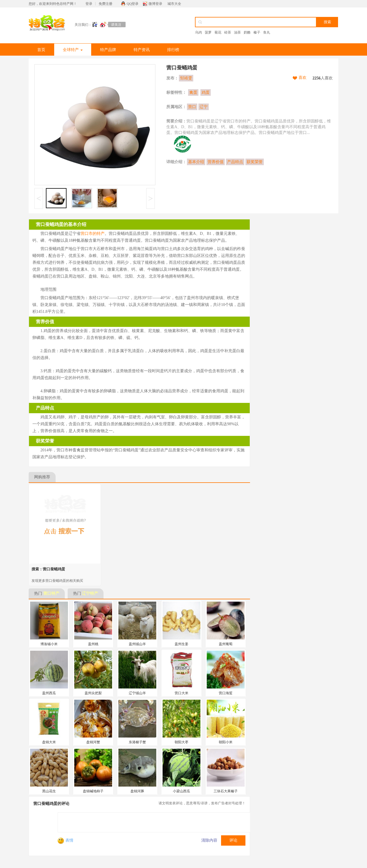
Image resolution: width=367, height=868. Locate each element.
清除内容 (209, 840)
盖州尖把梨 (93, 693)
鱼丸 (267, 32)
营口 (192, 107)
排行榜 (173, 50)
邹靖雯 (186, 78)
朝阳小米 (226, 742)
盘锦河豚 (137, 791)
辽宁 (204, 107)
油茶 (237, 32)
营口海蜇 (226, 693)
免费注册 (106, 4)
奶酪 (247, 32)
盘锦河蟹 (93, 742)
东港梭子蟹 (137, 742)
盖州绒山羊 (137, 644)
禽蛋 (193, 92)
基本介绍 (196, 162)
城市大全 (174, 4)
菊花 (218, 32)
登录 (89, 4)
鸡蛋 (206, 92)
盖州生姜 (181, 644)
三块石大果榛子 (226, 791)
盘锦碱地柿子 (93, 791)
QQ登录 (133, 4)
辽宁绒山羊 (137, 693)
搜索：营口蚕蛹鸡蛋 (48, 569)
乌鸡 (198, 32)
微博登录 (155, 4)
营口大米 (181, 693)
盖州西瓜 (49, 693)
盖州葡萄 (226, 644)
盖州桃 (93, 644)
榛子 (257, 32)
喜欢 (302, 78)
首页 (41, 50)
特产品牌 (108, 50)
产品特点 (235, 162)
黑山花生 (49, 791)
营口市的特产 (93, 234)
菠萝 (208, 32)
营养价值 (216, 162)
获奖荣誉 (255, 162)
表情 (66, 840)
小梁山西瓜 (181, 791)
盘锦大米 (49, 742)
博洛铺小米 (49, 644)
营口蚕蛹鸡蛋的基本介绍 (61, 224)
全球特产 (73, 50)
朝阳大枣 (181, 742)
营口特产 (51, 593)
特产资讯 (142, 50)
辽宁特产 (90, 593)
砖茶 (228, 32)
